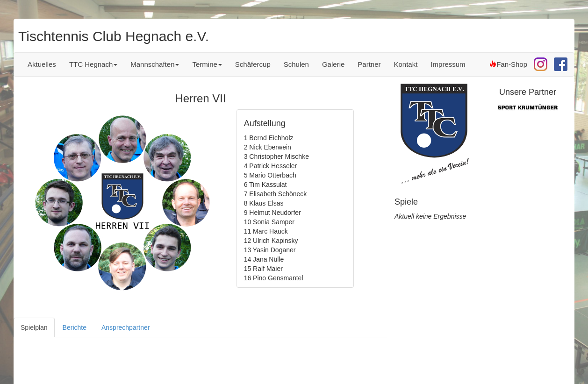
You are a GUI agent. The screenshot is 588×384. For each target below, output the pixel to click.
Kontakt (406, 64)
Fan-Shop (508, 64)
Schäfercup (253, 64)
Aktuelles (42, 64)
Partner (369, 64)
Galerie (333, 64)
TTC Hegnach (93, 64)
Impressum (448, 64)
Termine (207, 64)
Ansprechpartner (126, 327)
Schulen (296, 64)
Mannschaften (155, 64)
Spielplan (34, 327)
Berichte (75, 327)
